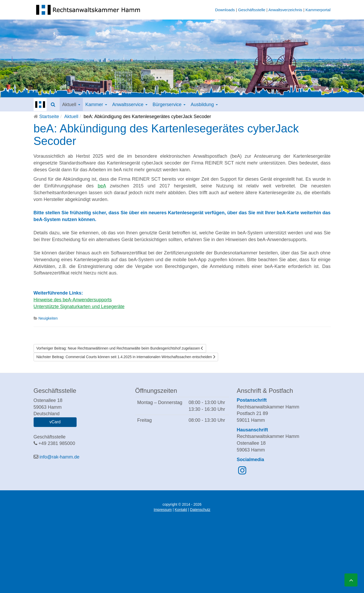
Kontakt (181, 510)
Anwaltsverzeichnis (285, 10)
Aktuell (71, 105)
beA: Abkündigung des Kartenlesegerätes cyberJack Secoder (166, 135)
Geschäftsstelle (252, 10)
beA (102, 186)
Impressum (163, 510)
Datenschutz (200, 510)
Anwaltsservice (130, 105)
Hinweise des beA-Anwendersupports (73, 300)
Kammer (96, 105)
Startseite (49, 117)
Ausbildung (204, 105)
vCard (55, 422)
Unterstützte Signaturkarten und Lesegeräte (79, 307)
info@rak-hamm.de (60, 457)
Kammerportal (318, 10)
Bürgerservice (169, 105)
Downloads (225, 10)
